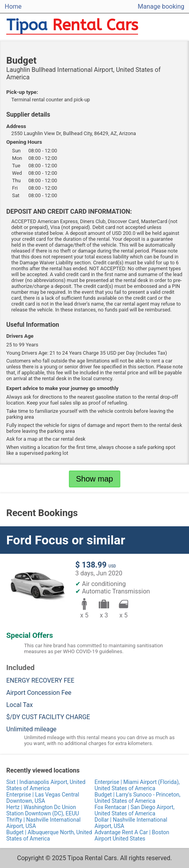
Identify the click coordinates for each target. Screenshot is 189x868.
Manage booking (161, 6)
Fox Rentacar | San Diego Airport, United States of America (134, 810)
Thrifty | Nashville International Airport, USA (43, 823)
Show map (95, 479)
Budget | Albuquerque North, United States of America (49, 835)
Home (13, 6)
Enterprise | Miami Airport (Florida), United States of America (137, 785)
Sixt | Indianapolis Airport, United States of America (46, 785)
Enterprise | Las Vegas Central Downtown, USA (43, 798)
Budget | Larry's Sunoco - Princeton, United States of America (137, 798)
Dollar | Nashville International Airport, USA (131, 823)
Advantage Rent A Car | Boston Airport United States (132, 835)
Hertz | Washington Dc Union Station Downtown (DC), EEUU (43, 810)
